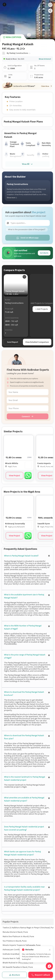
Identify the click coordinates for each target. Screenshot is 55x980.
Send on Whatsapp (27, 238)
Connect (27, 416)
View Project (14, 475)
